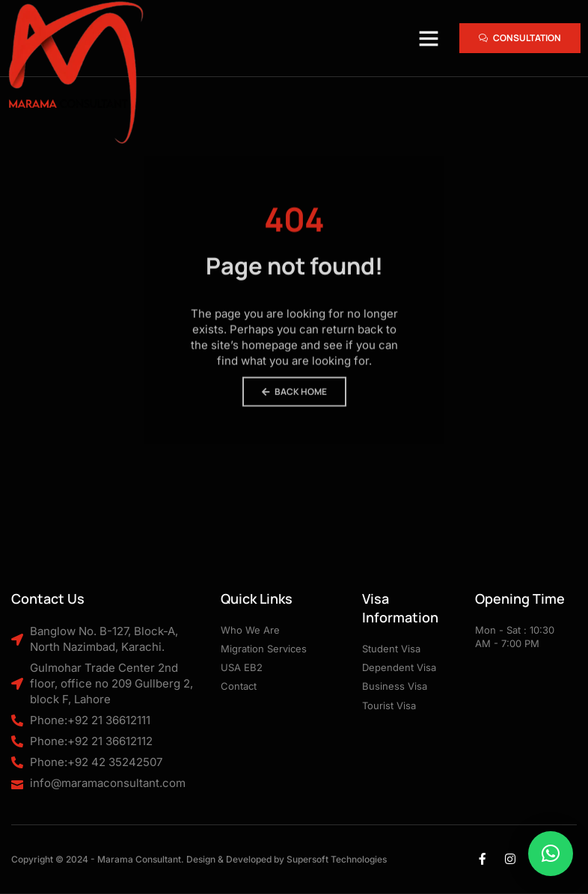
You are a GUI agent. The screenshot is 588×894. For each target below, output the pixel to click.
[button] (429, 38)
